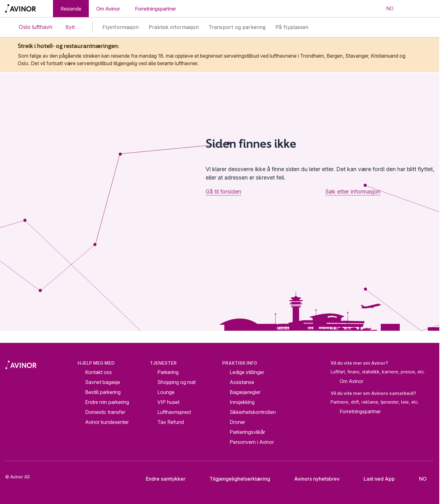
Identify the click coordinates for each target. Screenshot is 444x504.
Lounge (166, 392)
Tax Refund (171, 422)
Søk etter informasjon (353, 192)
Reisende (71, 9)
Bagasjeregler (245, 392)
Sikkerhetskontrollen (253, 412)
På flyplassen (292, 27)
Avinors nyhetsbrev (312, 479)
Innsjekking (242, 402)
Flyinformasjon (121, 27)
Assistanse (242, 382)
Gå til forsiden (223, 192)
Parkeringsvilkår (247, 432)
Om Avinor (108, 9)
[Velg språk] (386, 9)
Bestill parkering (103, 392)
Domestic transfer (105, 412)
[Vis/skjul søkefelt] (409, 9)
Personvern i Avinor (252, 442)
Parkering (168, 372)
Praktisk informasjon (174, 27)
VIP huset (168, 402)
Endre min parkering (107, 402)
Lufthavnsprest (174, 412)
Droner (237, 422)
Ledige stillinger (247, 372)
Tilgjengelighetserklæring (235, 479)
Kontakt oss (98, 372)
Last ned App (374, 479)
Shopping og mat (177, 382)
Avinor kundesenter (107, 422)
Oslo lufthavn (30, 27)
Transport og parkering (237, 27)
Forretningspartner (155, 9)
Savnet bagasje (103, 382)
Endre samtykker (161, 479)
